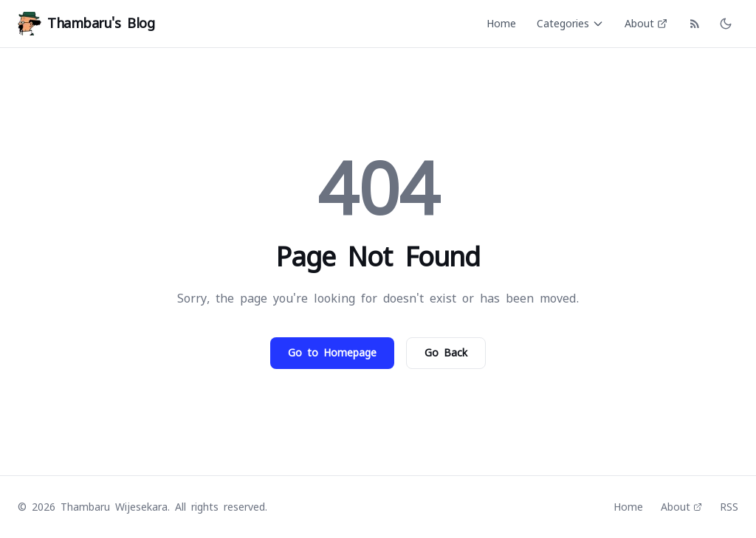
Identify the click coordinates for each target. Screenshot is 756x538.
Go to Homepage (332, 353)
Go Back (446, 353)
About (646, 24)
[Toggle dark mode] (726, 24)
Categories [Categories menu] (570, 24)
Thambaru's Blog (86, 24)
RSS (729, 507)
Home (501, 24)
